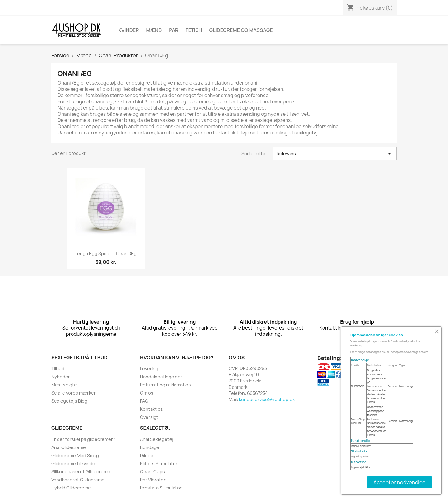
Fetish (194, 30)
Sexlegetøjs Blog (69, 401)
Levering (149, 369)
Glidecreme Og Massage (241, 30)
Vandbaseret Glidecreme (78, 480)
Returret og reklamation (166, 385)
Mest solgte (64, 385)
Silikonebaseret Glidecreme (81, 472)
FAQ (144, 401)
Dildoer (148, 455)
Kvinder (128, 30)
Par (174, 30)
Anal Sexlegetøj (157, 439)
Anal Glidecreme (69, 447)
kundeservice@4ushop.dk (267, 399)
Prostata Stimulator (161, 488)
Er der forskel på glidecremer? (83, 439)
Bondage (150, 447)
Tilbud (58, 369)
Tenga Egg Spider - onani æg (106, 253)
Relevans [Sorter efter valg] (335, 154)
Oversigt (149, 417)
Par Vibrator (153, 480)
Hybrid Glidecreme (71, 488)
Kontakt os (152, 409)
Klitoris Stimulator (159, 464)
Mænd (154, 30)
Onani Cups (152, 472)
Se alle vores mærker (74, 393)
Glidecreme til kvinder (74, 464)
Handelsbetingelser (161, 377)
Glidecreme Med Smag (75, 455)
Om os (147, 393)
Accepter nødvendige (399, 482)
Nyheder (61, 377)
